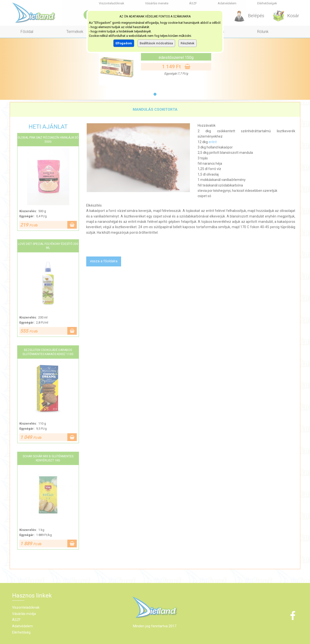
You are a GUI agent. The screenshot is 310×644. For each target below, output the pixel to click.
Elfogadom (124, 43)
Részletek (188, 43)
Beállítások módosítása (156, 43)
